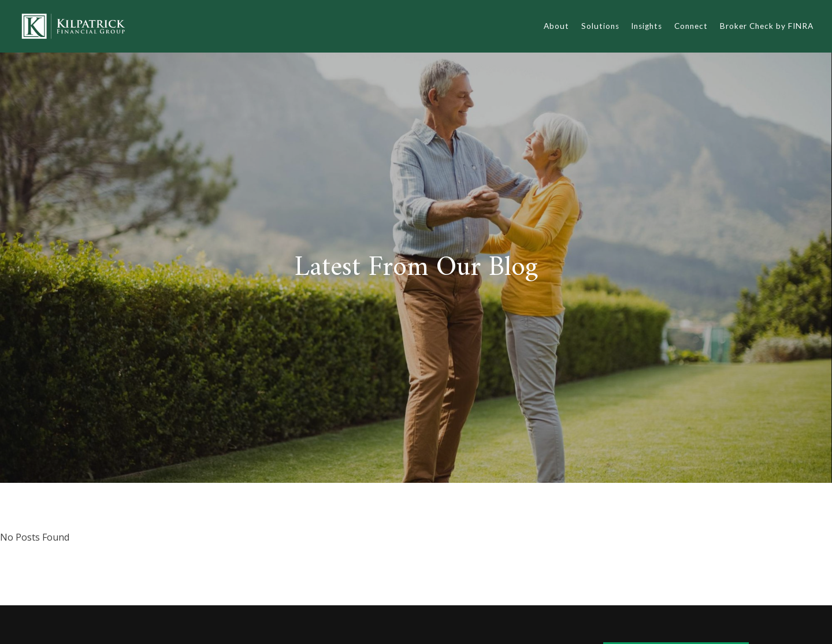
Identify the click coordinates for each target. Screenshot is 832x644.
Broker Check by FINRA (767, 26)
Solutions (600, 26)
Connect (691, 26)
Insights (647, 26)
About (556, 26)
